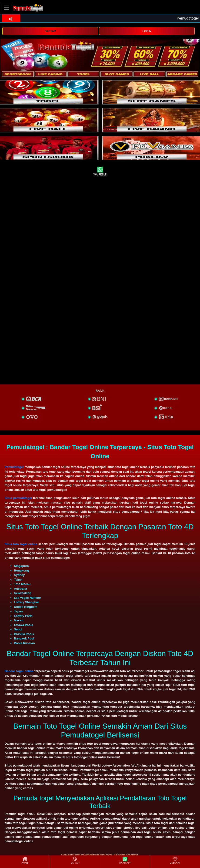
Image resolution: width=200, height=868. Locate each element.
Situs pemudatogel (18, 498)
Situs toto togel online (21, 544)
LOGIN (147, 31)
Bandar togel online (19, 671)
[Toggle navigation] (7, 8)
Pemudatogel (14, 467)
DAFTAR (50, 31)
